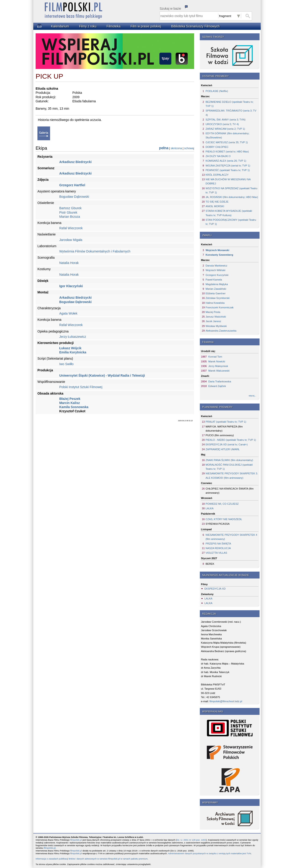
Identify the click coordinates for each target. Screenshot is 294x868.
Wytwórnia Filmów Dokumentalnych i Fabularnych (95, 251)
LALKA (210, 508)
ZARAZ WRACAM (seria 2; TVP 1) (225, 129)
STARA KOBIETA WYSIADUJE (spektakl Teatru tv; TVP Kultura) (229, 213)
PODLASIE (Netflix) (217, 91)
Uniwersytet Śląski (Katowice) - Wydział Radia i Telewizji (102, 375)
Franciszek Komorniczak (220, 307)
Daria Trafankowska (220, 381)
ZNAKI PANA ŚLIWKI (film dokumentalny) (229, 460)
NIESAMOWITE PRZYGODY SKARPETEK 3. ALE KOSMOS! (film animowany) (232, 476)
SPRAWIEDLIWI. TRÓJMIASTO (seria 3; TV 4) (231, 113)
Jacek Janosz (213, 321)
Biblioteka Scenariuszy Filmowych (195, 26)
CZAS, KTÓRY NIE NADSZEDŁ (224, 519)
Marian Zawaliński (216, 289)
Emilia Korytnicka (73, 352)
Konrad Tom (215, 357)
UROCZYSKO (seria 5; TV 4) (222, 124)
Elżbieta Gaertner (216, 293)
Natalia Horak (69, 263)
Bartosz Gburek (70, 208)
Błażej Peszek (70, 399)
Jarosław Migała (71, 240)
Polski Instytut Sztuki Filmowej (81, 387)
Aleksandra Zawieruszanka (221, 331)
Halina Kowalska (215, 303)
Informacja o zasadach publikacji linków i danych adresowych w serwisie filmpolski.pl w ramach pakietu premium (92, 859)
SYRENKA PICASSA (218, 524)
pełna (164, 148)
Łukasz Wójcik (70, 348)
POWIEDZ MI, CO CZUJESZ (222, 504)
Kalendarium (60, 26)
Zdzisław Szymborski (218, 298)
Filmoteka (114, 26)
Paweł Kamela (214, 280)
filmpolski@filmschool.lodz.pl (226, 701)
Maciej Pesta (213, 312)
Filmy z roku (88, 26)
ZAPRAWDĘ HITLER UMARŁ (223, 449)
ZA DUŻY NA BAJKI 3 (218, 156)
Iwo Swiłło (66, 364)
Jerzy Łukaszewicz (73, 337)
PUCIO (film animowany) (220, 435)
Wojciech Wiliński (215, 270)
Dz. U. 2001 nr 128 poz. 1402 (191, 840)
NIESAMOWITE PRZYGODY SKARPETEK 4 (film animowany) (231, 537)
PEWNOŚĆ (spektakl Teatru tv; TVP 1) (228, 170)
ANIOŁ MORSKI (215, 206)
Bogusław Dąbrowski (74, 197)
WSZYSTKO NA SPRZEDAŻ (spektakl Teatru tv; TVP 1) (231, 190)
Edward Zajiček (217, 386)
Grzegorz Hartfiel (72, 185)
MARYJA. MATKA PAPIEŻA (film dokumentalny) (224, 429)
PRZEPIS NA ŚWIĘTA (218, 544)
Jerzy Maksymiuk (218, 366)
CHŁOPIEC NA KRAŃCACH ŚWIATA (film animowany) (230, 491)
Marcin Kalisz (69, 403)
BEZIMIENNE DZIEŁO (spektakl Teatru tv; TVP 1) (230, 104)
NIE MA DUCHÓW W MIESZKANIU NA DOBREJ (228, 181)
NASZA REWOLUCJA (218, 548)
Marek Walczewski (219, 371)
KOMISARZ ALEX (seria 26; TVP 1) (226, 161)
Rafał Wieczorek (71, 228)
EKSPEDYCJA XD (215, 589)
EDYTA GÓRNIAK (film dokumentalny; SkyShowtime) (228, 135)
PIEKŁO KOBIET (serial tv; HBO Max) (227, 152)
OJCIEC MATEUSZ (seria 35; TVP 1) (227, 142)
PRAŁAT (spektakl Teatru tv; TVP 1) (226, 422)
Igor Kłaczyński (71, 286)
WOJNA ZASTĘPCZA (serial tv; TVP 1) (228, 166)
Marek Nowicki (217, 361)
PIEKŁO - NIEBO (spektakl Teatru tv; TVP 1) (231, 440)
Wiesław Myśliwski (216, 326)
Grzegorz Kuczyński (217, 275)
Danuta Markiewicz (216, 266)
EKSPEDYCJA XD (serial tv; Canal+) (227, 444)
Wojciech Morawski (217, 250)
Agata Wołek (68, 313)
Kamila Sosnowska (74, 407)
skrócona (176, 148)
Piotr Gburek (68, 212)
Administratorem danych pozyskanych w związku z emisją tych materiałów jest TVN (209, 853)
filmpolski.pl (76, 840)
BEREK (210, 564)
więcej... (252, 396)
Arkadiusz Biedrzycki (75, 162)
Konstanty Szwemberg (219, 255)
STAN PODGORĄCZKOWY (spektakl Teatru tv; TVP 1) (231, 222)
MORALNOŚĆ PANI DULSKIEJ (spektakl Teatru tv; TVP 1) (229, 467)
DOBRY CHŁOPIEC (217, 147)
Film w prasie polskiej (146, 26)
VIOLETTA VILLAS (216, 553)
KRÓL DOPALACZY (217, 175)
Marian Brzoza (70, 217)
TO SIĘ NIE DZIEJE (217, 202)
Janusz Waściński (216, 317)
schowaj (189, 148)
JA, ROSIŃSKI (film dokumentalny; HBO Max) (232, 197)
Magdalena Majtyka (217, 284)
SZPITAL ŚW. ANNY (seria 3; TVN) (226, 120)
